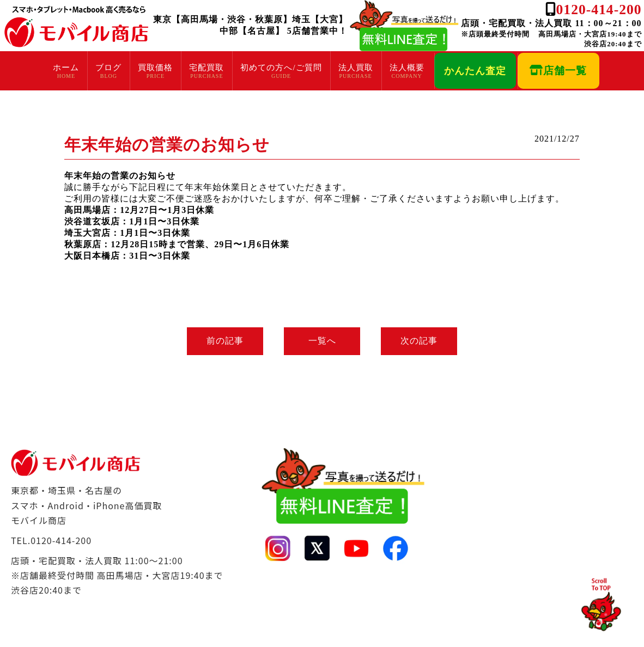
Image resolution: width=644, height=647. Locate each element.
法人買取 (356, 68)
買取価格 (155, 68)
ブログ (108, 68)
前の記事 (224, 341)
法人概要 (407, 68)
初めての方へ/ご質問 (281, 68)
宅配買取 (206, 68)
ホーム (66, 68)
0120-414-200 (599, 10)
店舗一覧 (558, 71)
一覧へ (322, 341)
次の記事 (420, 341)
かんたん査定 (475, 71)
